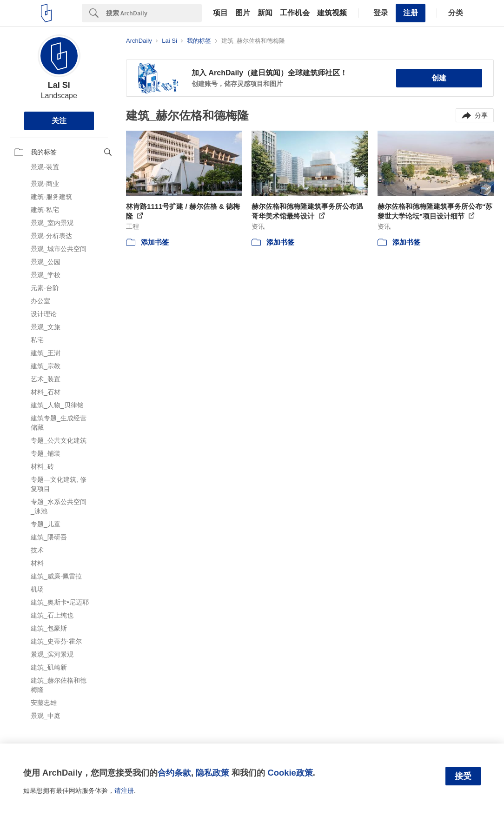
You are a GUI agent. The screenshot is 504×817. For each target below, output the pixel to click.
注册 (411, 13)
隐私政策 (212, 773)
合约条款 (174, 773)
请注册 (124, 790)
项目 (220, 13)
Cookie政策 (290, 773)
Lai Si (59, 85)
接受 (463, 776)
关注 (59, 121)
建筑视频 (332, 13)
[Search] (154, 13)
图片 (243, 13)
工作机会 (295, 13)
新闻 (265, 13)
